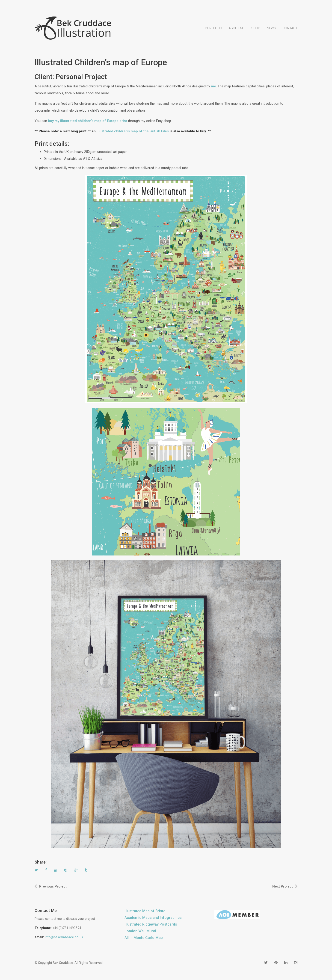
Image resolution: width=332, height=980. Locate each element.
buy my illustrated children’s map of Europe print (87, 122)
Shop (256, 31)
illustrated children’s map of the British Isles (133, 133)
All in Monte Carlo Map (144, 939)
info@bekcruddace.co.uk (64, 938)
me (213, 88)
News (271, 31)
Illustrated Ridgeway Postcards (151, 926)
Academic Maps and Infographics (153, 919)
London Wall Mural (140, 932)
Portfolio (213, 31)
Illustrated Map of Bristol (145, 912)
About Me (237, 31)
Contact (290, 31)
